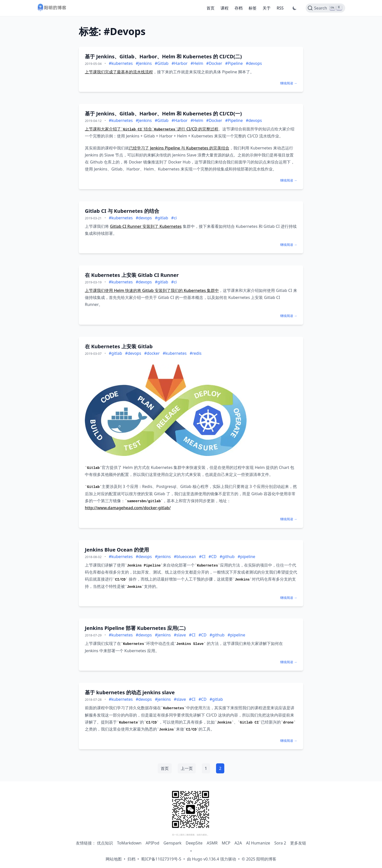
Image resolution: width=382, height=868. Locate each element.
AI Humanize (258, 843)
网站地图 (114, 859)
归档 (131, 859)
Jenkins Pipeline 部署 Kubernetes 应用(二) (135, 628)
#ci (174, 218)
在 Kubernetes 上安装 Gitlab (119, 346)
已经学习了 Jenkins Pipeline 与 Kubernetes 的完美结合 (179, 148)
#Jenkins (144, 63)
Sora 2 (280, 843)
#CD (213, 557)
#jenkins (163, 557)
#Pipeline (234, 63)
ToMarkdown (129, 843)
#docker (152, 353)
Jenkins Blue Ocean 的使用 (117, 550)
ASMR (212, 843)
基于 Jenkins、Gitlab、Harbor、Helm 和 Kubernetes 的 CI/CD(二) (163, 56)
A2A (238, 843)
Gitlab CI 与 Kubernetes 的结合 (122, 211)
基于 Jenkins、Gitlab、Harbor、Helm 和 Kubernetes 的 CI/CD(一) (163, 114)
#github (227, 557)
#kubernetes (121, 63)
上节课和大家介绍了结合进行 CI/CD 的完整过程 (152, 129)
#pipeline (246, 557)
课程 (225, 8)
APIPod (153, 843)
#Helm (197, 63)
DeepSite (194, 843)
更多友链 (298, 843)
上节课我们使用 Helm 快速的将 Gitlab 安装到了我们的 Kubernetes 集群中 (152, 290)
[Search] (325, 8)
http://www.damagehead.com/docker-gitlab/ (128, 508)
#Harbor (179, 63)
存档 (239, 8)
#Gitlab (162, 63)
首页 (211, 8)
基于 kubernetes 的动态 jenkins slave (130, 692)
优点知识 (105, 843)
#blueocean (185, 557)
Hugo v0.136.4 (206, 859)
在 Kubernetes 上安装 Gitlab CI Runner (132, 275)
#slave (180, 635)
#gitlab (162, 218)
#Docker (214, 63)
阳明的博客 (266, 859)
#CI (202, 557)
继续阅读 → (289, 83)
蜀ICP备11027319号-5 (161, 859)
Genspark (172, 843)
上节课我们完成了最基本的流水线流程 (119, 72)
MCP (226, 843)
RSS (280, 8)
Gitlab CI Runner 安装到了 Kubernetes (146, 226)
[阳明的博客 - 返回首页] (52, 8)
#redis (196, 353)
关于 (267, 8)
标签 (253, 8)
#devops (254, 63)
